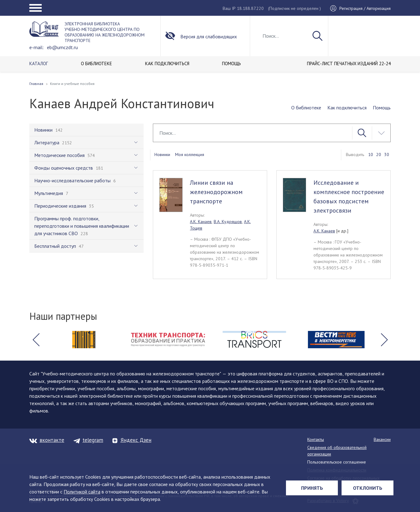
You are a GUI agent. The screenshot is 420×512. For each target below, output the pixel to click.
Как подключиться (347, 108)
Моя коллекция (190, 154)
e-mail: (37, 47)
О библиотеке (306, 108)
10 (371, 154)
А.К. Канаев (201, 222)
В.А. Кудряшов (228, 222)
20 (379, 154)
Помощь (382, 108)
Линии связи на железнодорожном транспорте (216, 192)
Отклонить (368, 488)
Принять (312, 488)
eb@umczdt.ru (62, 47)
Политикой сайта (82, 492)
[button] (36, 340)
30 (387, 154)
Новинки (162, 154)
